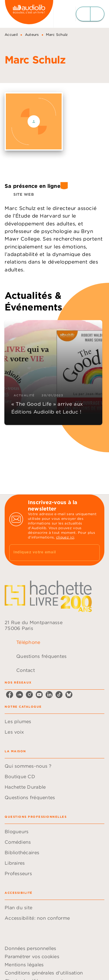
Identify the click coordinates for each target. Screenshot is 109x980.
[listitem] (10, 695)
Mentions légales (24, 965)
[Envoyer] (93, 552)
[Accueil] (29, 14)
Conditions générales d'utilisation (44, 973)
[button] (20, 195)
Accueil (11, 35)
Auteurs (32, 35)
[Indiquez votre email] (47, 553)
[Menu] (90, 14)
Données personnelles (30, 948)
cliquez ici (65, 537)
